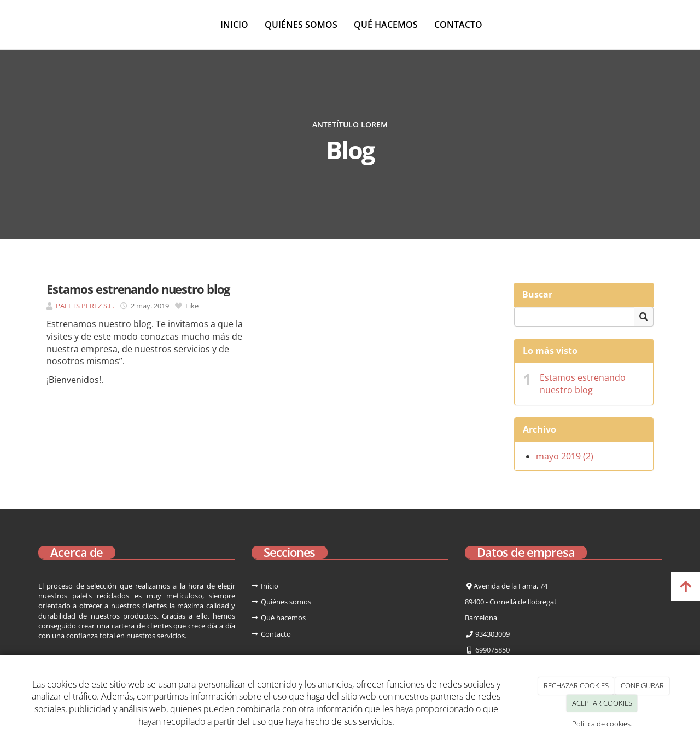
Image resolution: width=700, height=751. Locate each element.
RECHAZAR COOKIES (576, 685)
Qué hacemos (386, 25)
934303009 (492, 634)
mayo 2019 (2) (565, 456)
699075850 (492, 650)
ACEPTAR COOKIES (602, 703)
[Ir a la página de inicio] (5, 25)
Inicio (234, 25)
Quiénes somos (301, 25)
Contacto (458, 25)
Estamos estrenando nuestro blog (583, 384)
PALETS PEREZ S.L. (85, 306)
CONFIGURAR (642, 685)
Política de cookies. (602, 724)
